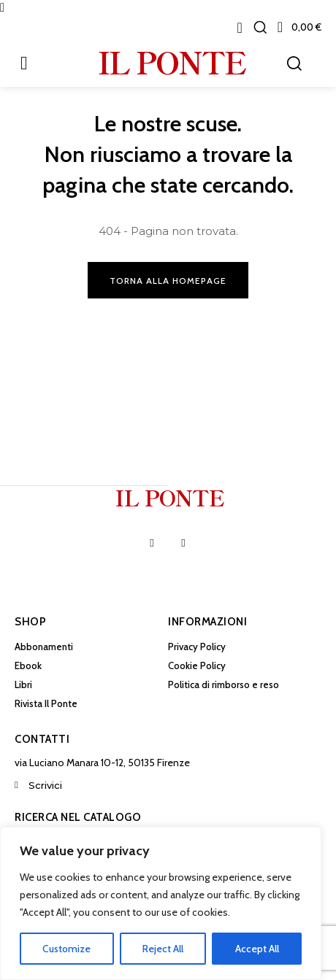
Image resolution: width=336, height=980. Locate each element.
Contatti (42, 739)
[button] (260, 27)
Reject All (163, 949)
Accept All (257, 949)
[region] (161, 903)
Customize (66, 949)
